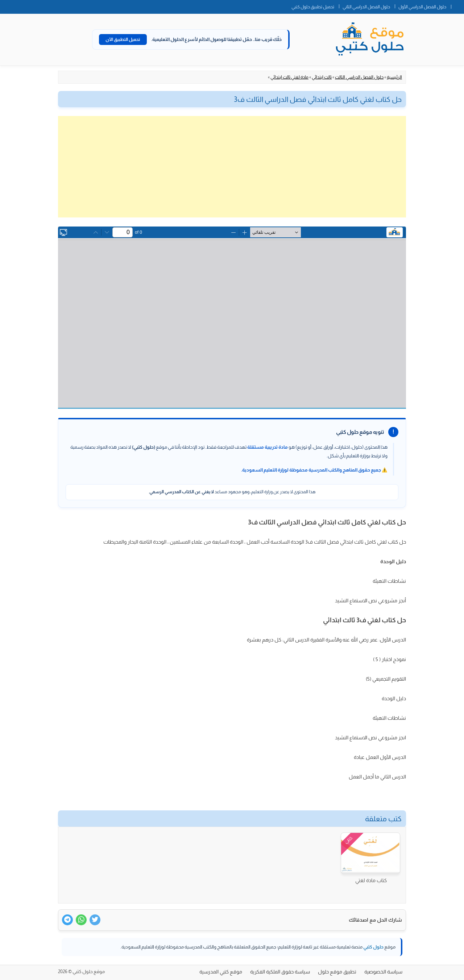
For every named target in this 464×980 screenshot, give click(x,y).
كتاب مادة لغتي (371, 880)
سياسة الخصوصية (383, 972)
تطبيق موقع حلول (337, 972)
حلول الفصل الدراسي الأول (422, 7)
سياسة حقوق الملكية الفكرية (280, 972)
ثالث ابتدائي (322, 77)
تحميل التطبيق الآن (123, 40)
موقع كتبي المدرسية (221, 972)
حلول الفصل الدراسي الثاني (366, 7)
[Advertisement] (232, 167)
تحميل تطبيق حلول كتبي (313, 7)
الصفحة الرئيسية (457, 5)
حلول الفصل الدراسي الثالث (359, 77)
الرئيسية (394, 77)
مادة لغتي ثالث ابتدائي (289, 77)
